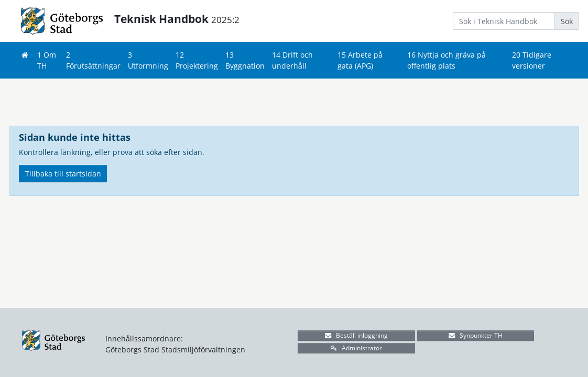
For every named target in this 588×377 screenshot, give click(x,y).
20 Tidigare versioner (532, 60)
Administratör (356, 348)
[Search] (504, 21)
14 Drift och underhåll (292, 60)
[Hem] (25, 55)
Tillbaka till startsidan (63, 174)
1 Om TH (47, 60)
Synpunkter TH (476, 335)
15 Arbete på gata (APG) (360, 60)
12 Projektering (197, 60)
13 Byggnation (245, 60)
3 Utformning (148, 60)
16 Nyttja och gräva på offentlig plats (447, 60)
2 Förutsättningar (93, 60)
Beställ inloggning (356, 335)
